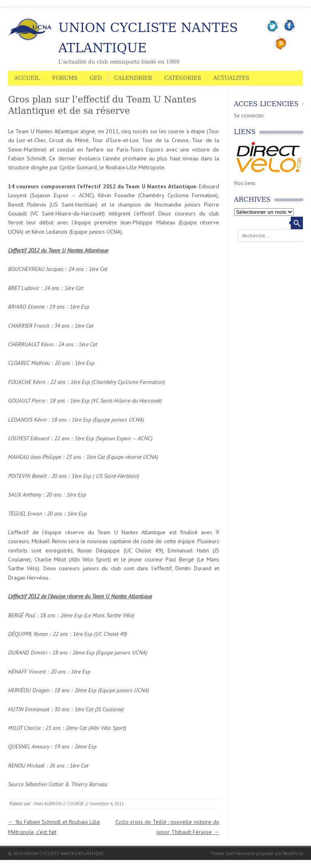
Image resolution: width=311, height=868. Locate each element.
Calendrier (133, 78)
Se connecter (249, 116)
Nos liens (245, 183)
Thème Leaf (222, 853)
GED (96, 78)
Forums (65, 78)
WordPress (293, 853)
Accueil (27, 78)
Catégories (182, 78)
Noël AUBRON (48, 804)
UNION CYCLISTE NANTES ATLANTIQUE (148, 38)
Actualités (231, 78)
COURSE (76, 804)
